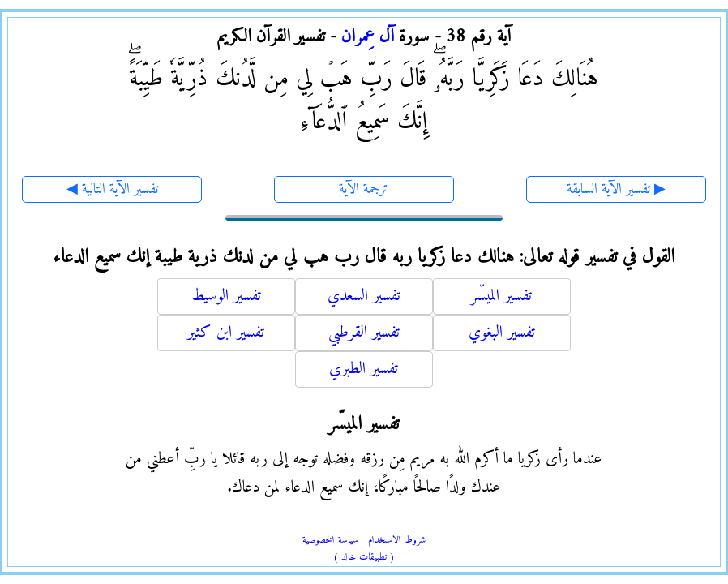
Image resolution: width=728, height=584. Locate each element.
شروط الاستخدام (397, 541)
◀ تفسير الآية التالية (112, 189)
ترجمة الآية (364, 189)
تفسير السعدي (364, 296)
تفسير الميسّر (501, 296)
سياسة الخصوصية (330, 541)
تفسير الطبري (364, 369)
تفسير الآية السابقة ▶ (616, 189)
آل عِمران (368, 37)
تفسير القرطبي (364, 333)
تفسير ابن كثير (226, 333)
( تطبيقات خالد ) (364, 558)
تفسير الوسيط (226, 296)
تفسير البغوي (502, 333)
